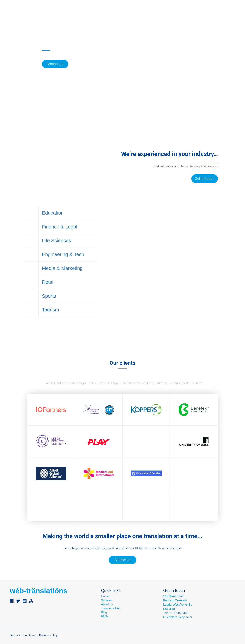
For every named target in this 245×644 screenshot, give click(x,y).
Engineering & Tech (68, 259)
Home (105, 597)
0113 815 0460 (178, 613)
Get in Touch (205, 179)
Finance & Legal (68, 229)
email (189, 617)
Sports (68, 305)
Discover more (161, 282)
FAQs (105, 617)
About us (120, 13)
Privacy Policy (48, 635)
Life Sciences (68, 244)
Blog (137, 13)
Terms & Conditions (23, 635)
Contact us (153, 13)
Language (174, 13)
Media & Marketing (68, 274)
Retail (68, 290)
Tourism (68, 320)
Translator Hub (111, 609)
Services (77, 13)
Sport (191, 383)
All (41, 383)
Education (68, 214)
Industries (98, 13)
